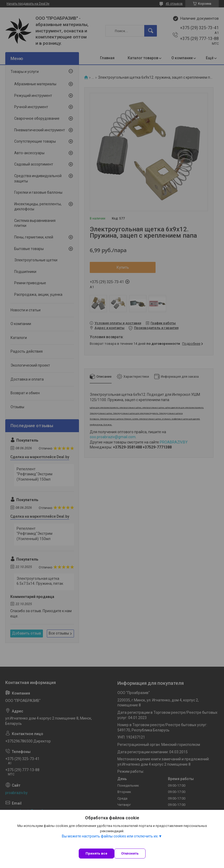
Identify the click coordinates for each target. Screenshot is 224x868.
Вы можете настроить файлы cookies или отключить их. (110, 836)
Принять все (96, 853)
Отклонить (130, 853)
